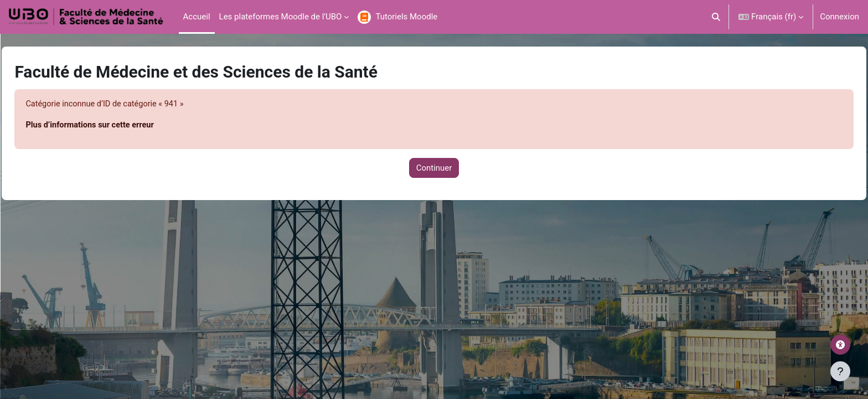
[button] (717, 17)
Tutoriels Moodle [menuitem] (406, 17)
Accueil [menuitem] (197, 17)
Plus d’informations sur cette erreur (117, 126)
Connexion (839, 17)
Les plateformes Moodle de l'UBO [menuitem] (281, 17)
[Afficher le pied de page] (840, 371)
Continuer (434, 168)
